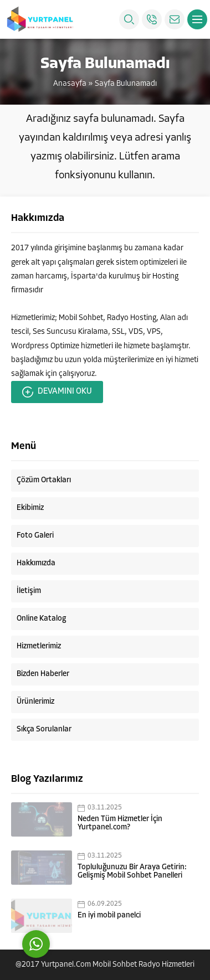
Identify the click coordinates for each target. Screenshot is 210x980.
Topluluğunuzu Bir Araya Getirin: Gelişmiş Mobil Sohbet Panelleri (132, 871)
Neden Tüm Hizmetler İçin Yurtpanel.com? (120, 823)
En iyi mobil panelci (109, 915)
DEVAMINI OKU (57, 392)
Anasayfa (70, 84)
